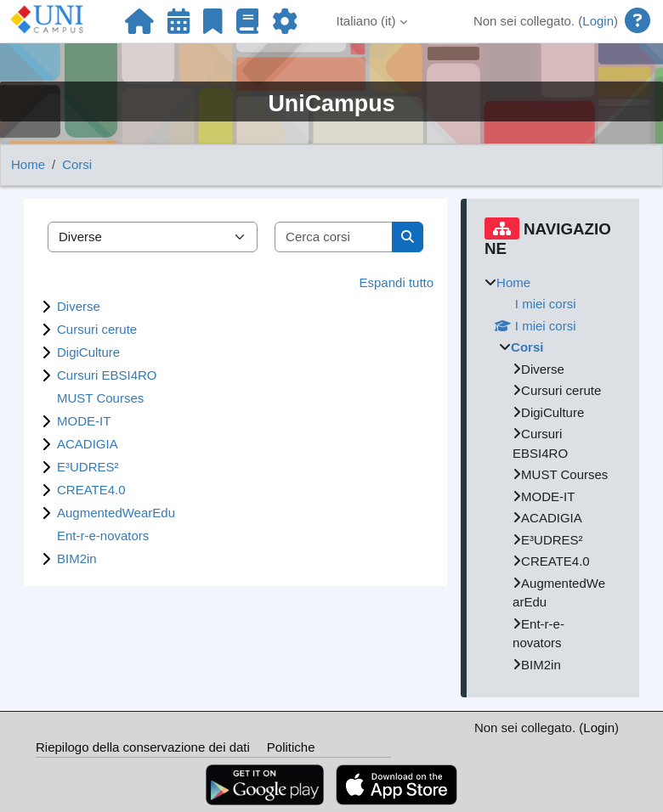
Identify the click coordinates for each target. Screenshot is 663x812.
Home (28, 164)
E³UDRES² (88, 467)
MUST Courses (100, 398)
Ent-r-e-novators (103, 536)
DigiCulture (88, 352)
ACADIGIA (88, 444)
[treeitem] (553, 474)
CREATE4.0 (91, 490)
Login (598, 21)
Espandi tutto (397, 282)
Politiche (291, 747)
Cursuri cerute (97, 329)
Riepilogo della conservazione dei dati (143, 747)
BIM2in (77, 558)
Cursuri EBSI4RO (107, 375)
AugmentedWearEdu (116, 513)
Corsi (77, 164)
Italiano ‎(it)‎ (366, 21)
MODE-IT (84, 421)
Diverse (79, 306)
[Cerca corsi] (334, 237)
